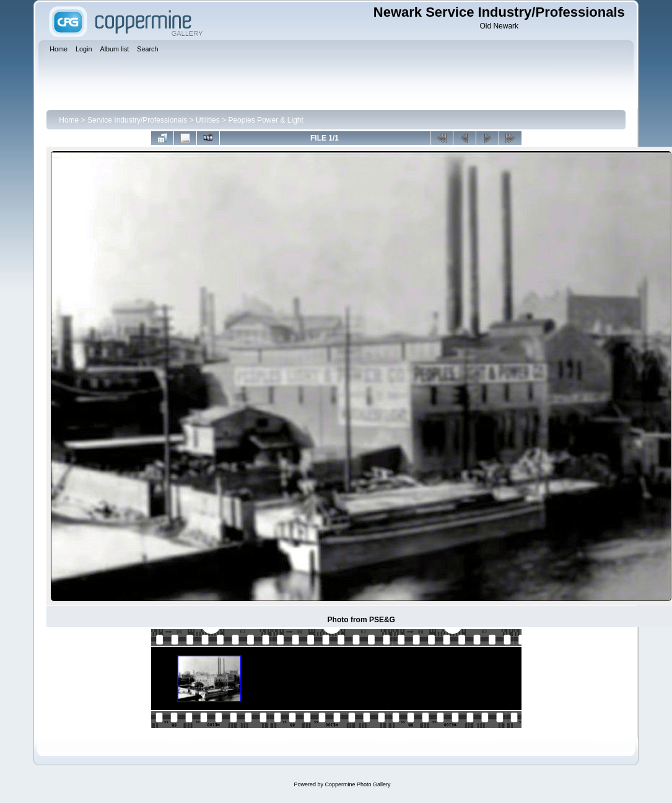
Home (69, 120)
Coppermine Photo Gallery (357, 784)
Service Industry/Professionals (137, 120)
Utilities (208, 120)
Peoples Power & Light (265, 120)
